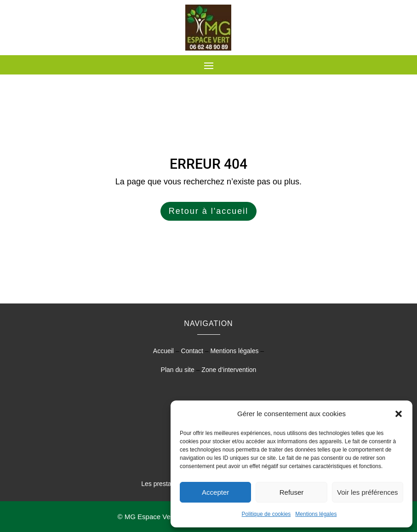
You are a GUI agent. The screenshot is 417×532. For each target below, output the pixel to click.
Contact (192, 351)
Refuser (292, 492)
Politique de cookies (266, 514)
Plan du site (178, 370)
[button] (399, 414)
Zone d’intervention (229, 370)
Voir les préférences (368, 492)
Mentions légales (316, 514)
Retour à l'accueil (209, 211)
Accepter (215, 492)
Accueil (163, 351)
